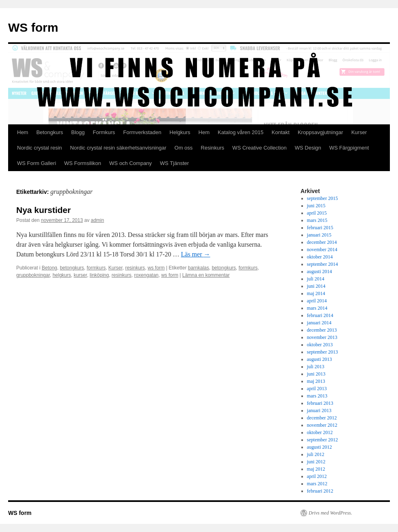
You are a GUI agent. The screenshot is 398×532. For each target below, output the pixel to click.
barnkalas (199, 268)
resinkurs (135, 268)
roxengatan (146, 275)
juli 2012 (316, 454)
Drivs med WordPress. (330, 513)
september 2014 (322, 264)
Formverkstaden (142, 132)
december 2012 (322, 418)
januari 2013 (319, 410)
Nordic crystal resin (40, 148)
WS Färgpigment (349, 148)
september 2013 (322, 352)
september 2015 (322, 198)
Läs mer (196, 254)
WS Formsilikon (83, 163)
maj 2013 (316, 381)
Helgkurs (180, 132)
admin (98, 220)
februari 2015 (320, 228)
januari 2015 (319, 235)
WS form (33, 27)
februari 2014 (320, 315)
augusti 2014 (320, 271)
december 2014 (322, 242)
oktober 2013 (320, 345)
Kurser (359, 132)
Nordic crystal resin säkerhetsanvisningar (118, 148)
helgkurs (62, 275)
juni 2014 (316, 286)
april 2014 (317, 301)
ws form (156, 268)
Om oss (184, 148)
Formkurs (104, 132)
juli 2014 (316, 279)
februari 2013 (320, 403)
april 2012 (317, 476)
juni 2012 (316, 462)
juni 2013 (316, 374)
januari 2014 (319, 323)
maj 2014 (316, 293)
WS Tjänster (174, 163)
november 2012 (322, 425)
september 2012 (322, 440)
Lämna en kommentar (206, 275)
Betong (50, 268)
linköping (99, 275)
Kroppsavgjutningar (320, 132)
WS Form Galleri (37, 163)
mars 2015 (317, 220)
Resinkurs (212, 148)
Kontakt (281, 132)
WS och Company (131, 163)
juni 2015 (316, 206)
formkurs (96, 268)
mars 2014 (317, 308)
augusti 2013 (320, 359)
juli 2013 (316, 367)
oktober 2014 (320, 257)
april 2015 (317, 213)
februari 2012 (320, 491)
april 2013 (317, 389)
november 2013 (322, 337)
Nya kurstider (43, 210)
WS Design (308, 148)
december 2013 (322, 330)
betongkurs (72, 268)
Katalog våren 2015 (241, 132)
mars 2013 (317, 396)
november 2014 (322, 250)
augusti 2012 (320, 447)
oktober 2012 (320, 432)
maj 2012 (316, 469)
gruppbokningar (33, 275)
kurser (80, 275)
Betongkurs (50, 132)
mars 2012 (317, 484)
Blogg (78, 132)
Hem (23, 132)
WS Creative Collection (260, 148)
